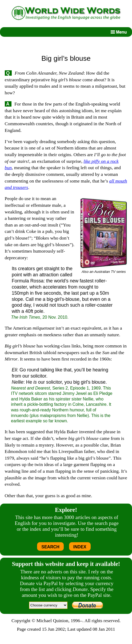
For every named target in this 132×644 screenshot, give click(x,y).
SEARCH (50, 547)
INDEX (80, 547)
